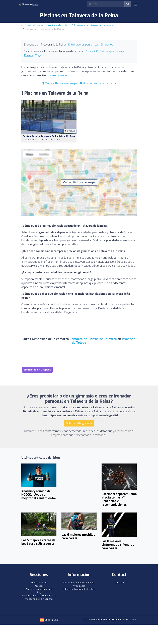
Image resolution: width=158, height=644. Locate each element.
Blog (39, 592)
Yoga (38, 55)
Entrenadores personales (83, 45)
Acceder (39, 586)
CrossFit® (92, 51)
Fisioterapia (107, 51)
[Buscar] (128, 4)
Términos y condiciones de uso (79, 583)
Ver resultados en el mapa (60, 83)
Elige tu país (49, 620)
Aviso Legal (79, 586)
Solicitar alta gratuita (79, 423)
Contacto (119, 583)
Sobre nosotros (39, 583)
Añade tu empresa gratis (39, 589)
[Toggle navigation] (136, 4)
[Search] (106, 4)
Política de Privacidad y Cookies (79, 589)
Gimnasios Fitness (32, 25)
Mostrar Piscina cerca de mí (98, 83)
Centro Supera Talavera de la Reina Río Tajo (49, 136)
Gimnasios (107, 45)
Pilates (120, 51)
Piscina (29, 55)
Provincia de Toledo (59, 25)
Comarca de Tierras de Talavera (94, 25)
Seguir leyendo (58, 75)
